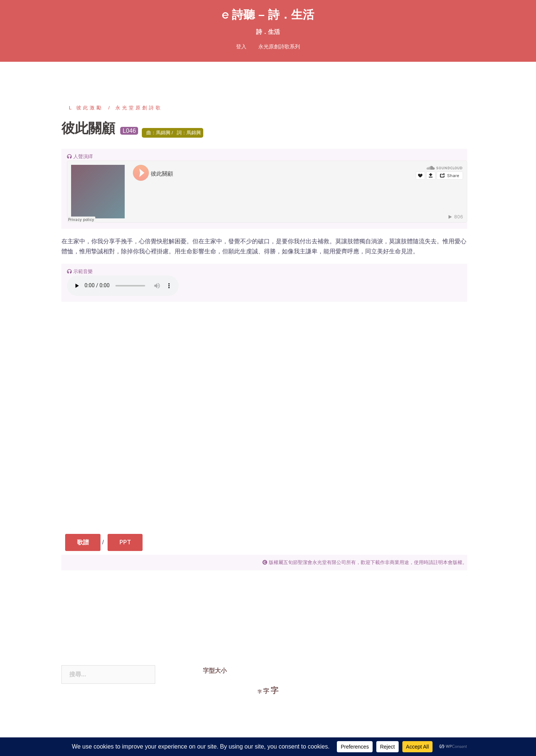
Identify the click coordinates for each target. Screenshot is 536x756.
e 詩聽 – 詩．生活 (268, 14)
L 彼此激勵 (86, 108)
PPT (130, 543)
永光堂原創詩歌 (139, 108)
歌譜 (84, 543)
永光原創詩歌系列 (279, 47)
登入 (241, 47)
